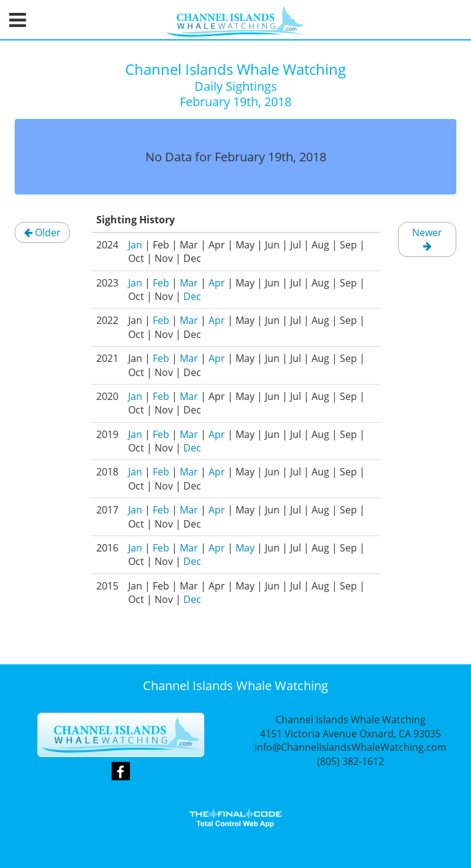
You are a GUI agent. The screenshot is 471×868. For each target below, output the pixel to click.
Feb (161, 283)
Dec (192, 296)
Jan (135, 245)
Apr (217, 283)
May (245, 548)
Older (42, 232)
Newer (427, 238)
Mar (189, 283)
